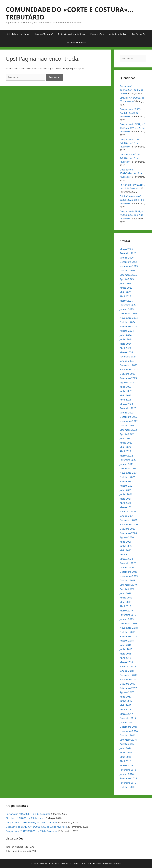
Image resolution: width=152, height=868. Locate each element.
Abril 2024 (125, 348)
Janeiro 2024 (127, 361)
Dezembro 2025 (129, 262)
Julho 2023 (126, 387)
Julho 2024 (126, 335)
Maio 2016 (126, 757)
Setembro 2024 (128, 326)
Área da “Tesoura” (44, 34)
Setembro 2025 (128, 275)
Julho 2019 (126, 593)
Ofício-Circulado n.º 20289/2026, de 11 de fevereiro (132, 200)
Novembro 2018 (129, 628)
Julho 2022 (126, 438)
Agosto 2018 (127, 641)
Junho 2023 (126, 391)
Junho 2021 (126, 494)
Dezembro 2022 (129, 417)
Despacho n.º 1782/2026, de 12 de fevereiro (131, 173)
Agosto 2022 (127, 434)
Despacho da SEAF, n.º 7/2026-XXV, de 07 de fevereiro (132, 215)
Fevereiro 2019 (128, 615)
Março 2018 (126, 662)
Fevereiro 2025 (128, 305)
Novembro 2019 (129, 576)
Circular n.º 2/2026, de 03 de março (25, 818)
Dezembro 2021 (129, 468)
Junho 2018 (126, 649)
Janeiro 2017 (127, 722)
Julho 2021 (126, 490)
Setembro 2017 (128, 688)
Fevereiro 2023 (128, 408)
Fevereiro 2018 (128, 666)
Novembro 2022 (129, 421)
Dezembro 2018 (129, 623)
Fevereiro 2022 (128, 460)
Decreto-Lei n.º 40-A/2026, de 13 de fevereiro (130, 158)
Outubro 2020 (127, 529)
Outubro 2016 (127, 735)
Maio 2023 (126, 395)
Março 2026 (126, 249)
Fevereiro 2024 (128, 357)
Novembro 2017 (129, 679)
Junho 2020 (126, 546)
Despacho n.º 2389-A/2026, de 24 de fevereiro (131, 113)
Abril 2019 (125, 606)
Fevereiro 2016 (128, 770)
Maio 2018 (126, 654)
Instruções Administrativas (71, 34)
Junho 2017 (126, 701)
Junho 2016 (126, 752)
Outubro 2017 (127, 684)
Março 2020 (126, 559)
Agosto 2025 (127, 279)
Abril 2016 (125, 761)
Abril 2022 (125, 451)
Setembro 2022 (128, 430)
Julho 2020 (126, 542)
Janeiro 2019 (127, 619)
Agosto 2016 (127, 744)
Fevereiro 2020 (128, 563)
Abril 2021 (125, 503)
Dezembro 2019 (129, 572)
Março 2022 (126, 456)
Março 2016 (126, 765)
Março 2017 (126, 714)
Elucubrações (97, 34)
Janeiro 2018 (127, 671)
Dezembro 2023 (129, 365)
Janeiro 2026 (127, 258)
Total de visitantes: (16, 851)
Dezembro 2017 (129, 675)
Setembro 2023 (128, 378)
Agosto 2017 (127, 692)
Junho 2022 (126, 443)
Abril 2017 (125, 709)
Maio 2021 (126, 499)
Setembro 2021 (128, 481)
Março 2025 (126, 301)
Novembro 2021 (129, 473)
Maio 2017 (126, 705)
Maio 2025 (126, 292)
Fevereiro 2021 (128, 511)
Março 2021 (126, 507)
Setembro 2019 (128, 585)
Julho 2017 (126, 697)
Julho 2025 (126, 283)
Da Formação (139, 34)
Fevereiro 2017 (128, 718)
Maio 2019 (126, 602)
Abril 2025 (125, 296)
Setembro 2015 (128, 778)
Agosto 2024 (127, 331)
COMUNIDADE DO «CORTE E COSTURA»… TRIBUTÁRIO (69, 13)
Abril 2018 (125, 658)
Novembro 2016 (129, 731)
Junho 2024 (126, 339)
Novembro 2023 (129, 370)
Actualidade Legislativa (18, 34)
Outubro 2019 (127, 580)
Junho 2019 (126, 598)
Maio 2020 (126, 550)
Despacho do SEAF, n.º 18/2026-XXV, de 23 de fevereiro (132, 128)
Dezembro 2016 (129, 727)
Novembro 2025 (129, 266)
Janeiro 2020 (127, 567)
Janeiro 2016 (127, 774)
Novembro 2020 (129, 524)
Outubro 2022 (127, 425)
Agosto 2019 (127, 589)
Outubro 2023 (127, 374)
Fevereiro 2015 (128, 783)
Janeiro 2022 (127, 464)
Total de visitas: (15, 847)
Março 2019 (126, 611)
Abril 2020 (125, 555)
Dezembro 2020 (129, 520)
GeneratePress (114, 863)
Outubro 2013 (127, 787)
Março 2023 (126, 404)
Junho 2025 (126, 288)
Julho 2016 (126, 748)
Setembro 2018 (128, 636)
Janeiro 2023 (127, 413)
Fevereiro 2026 (128, 253)
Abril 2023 (125, 400)
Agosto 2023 (127, 382)
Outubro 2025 (127, 270)
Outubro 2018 (127, 632)
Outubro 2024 (127, 322)
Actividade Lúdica (118, 34)
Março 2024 (126, 352)
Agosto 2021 (127, 486)
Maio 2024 (126, 344)
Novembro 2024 (129, 318)
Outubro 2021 (127, 477)
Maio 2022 (126, 447)
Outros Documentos (76, 42)
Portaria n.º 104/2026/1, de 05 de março (132, 90)
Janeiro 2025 (127, 309)
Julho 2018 (126, 645)
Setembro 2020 (128, 533)
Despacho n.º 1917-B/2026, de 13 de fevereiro (131, 143)
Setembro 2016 (128, 740)
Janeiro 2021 (127, 516)
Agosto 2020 (127, 537)
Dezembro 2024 (129, 313)
